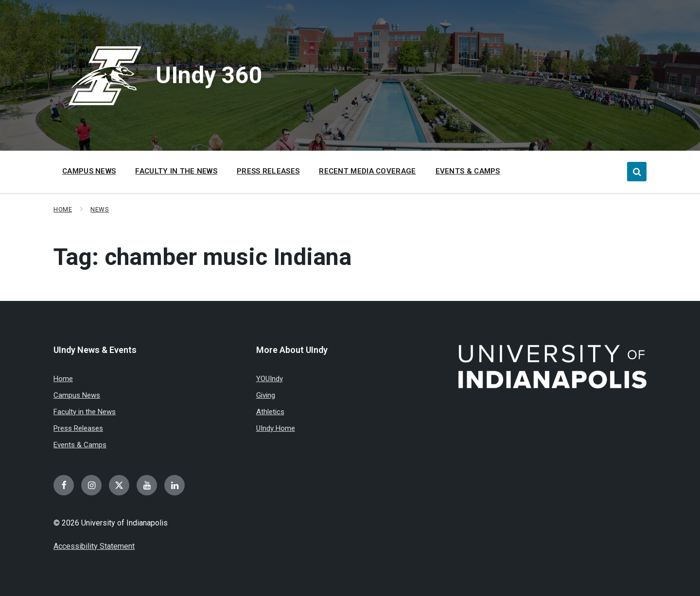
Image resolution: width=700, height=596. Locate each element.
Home (63, 209)
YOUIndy (270, 379)
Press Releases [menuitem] (268, 171)
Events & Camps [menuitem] (468, 171)
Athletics (270, 412)
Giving (266, 395)
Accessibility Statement (94, 546)
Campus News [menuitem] (89, 171)
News (100, 209)
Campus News (77, 395)
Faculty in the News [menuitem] (176, 171)
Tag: (202, 257)
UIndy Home (276, 428)
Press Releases (78, 428)
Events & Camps (80, 445)
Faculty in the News (85, 412)
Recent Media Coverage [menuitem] (367, 171)
